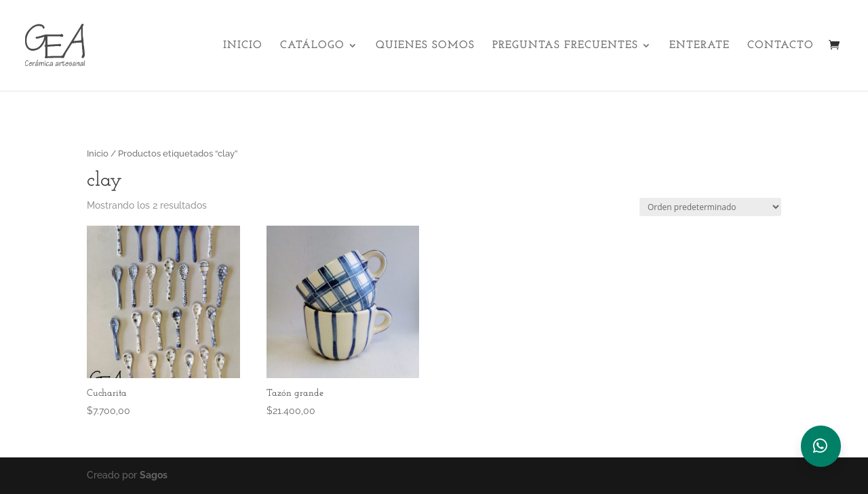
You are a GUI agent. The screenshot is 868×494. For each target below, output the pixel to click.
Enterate (699, 46)
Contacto (781, 46)
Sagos (154, 475)
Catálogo (312, 46)
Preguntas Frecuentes (565, 46)
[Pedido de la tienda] (710, 207)
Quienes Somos (425, 46)
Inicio (243, 46)
